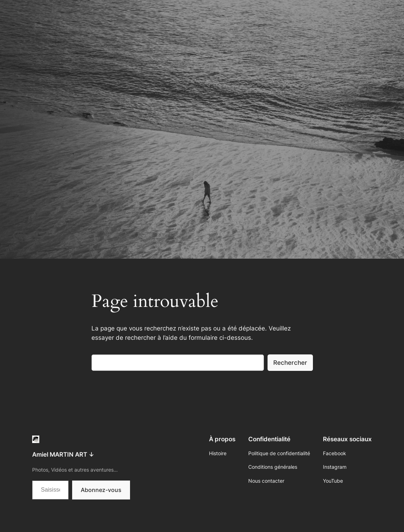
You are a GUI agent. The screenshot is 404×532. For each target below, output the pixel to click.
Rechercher (290, 363)
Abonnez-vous (101, 490)
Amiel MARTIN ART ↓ (63, 454)
